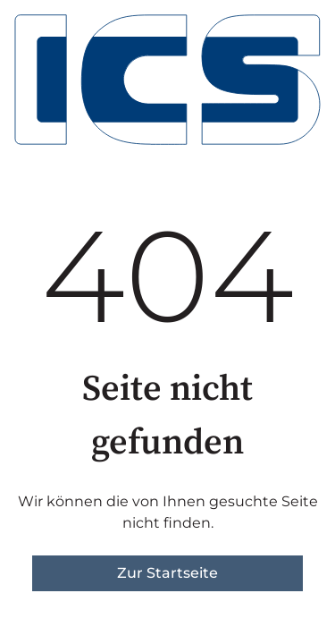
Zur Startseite (167, 573)
